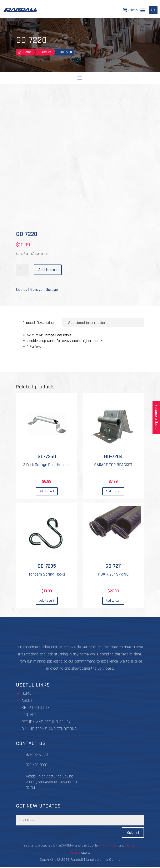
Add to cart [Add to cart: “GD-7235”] (47, 601)
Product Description (39, 323)
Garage (36, 290)
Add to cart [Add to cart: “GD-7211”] (113, 601)
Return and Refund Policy (46, 722)
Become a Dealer (156, 418)
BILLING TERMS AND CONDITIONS (49, 729)
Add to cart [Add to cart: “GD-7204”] (113, 492)
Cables (22, 290)
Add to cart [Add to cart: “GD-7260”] (47, 492)
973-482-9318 (37, 766)
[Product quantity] (22, 270)
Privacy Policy (108, 846)
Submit (133, 833)
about (27, 701)
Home (26, 694)
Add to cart (48, 270)
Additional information (87, 323)
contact (29, 715)
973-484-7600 (37, 755)
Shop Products (36, 708)
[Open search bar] (153, 10)
